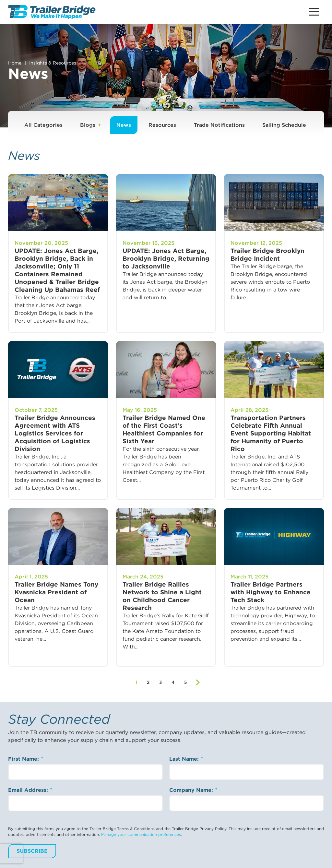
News (124, 125)
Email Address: (29, 790)
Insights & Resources (53, 63)
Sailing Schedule (284, 125)
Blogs (88, 125)
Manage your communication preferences (141, 834)
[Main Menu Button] (314, 12)
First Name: (24, 759)
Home (15, 63)
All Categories (43, 125)
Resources (162, 125)
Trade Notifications (219, 125)
